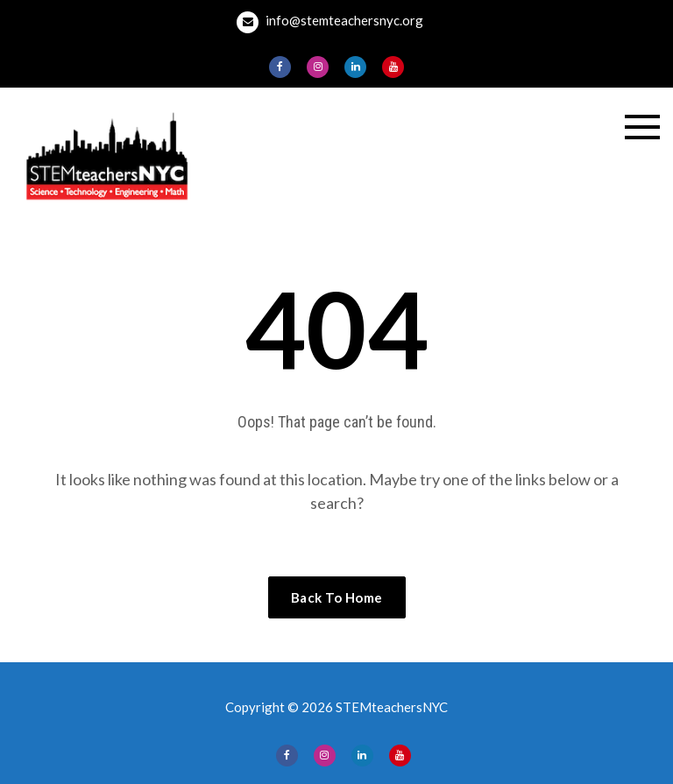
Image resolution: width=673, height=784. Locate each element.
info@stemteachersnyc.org (330, 22)
